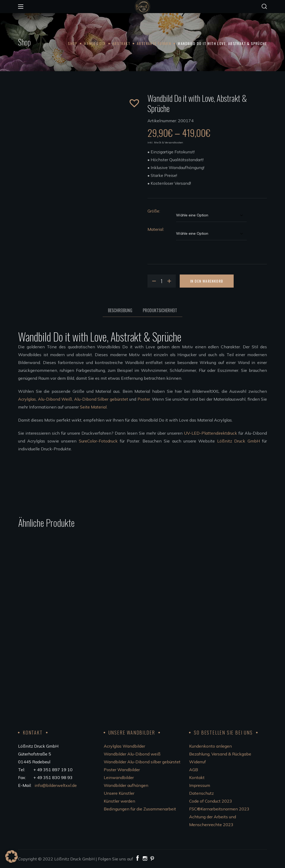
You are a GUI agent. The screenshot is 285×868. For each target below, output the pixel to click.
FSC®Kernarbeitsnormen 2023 (219, 809)
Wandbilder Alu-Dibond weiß (132, 754)
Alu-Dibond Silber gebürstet (101, 399)
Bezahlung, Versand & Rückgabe (220, 754)
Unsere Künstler (119, 793)
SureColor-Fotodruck (98, 441)
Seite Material (93, 407)
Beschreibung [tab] (120, 310)
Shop (73, 43)
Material (155, 229)
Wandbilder (95, 43)
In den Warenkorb (207, 281)
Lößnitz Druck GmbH (239, 441)
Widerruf (198, 762)
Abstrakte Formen (154, 43)
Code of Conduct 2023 (211, 801)
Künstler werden (119, 801)
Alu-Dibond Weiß (55, 399)
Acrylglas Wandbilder (124, 746)
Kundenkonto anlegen (210, 746)
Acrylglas (27, 399)
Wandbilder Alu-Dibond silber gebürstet (142, 762)
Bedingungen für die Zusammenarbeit (140, 809)
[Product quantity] (162, 281)
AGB (194, 770)
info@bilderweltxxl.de (56, 785)
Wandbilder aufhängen (126, 785)
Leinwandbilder (119, 777)
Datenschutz (201, 793)
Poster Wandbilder (122, 770)
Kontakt (197, 777)
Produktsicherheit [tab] (160, 310)
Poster (144, 399)
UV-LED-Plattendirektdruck (210, 433)
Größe (153, 211)
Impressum (200, 785)
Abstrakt (121, 43)
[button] (264, 7)
